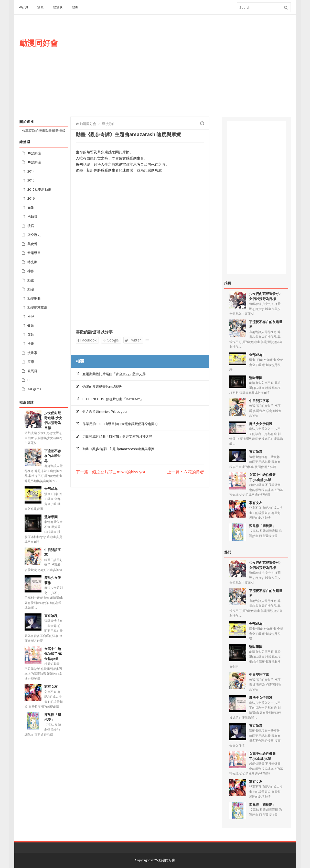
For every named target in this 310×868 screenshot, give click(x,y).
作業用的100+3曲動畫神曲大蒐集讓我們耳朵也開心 (120, 424)
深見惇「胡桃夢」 (53, 717)
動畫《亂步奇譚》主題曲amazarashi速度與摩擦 (118, 449)
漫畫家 (32, 353)
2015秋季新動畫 (39, 189)
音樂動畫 (34, 253)
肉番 (31, 208)
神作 (31, 271)
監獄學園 (51, 517)
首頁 (24, 7)
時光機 (32, 262)
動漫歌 (58, 7)
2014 (31, 171)
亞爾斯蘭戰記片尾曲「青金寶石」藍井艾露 (114, 374)
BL (29, 380)
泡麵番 (32, 216)
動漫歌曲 (34, 298)
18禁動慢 (34, 153)
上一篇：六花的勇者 (186, 472)
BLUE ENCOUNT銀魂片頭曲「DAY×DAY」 (113, 399)
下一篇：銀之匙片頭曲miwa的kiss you (111, 472)
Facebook (87, 340)
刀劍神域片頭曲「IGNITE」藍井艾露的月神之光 (117, 436)
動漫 (31, 289)
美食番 (32, 244)
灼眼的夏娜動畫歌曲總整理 (102, 386)
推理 (31, 316)
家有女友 (51, 687)
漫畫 (41, 7)
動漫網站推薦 (37, 307)
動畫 (75, 7)
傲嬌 (31, 325)
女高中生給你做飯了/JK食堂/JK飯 (53, 654)
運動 (31, 335)
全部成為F (52, 489)
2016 (31, 198)
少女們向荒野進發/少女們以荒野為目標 (53, 420)
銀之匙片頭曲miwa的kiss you (105, 412)
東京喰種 (51, 616)
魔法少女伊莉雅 (261, 424)
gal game (34, 389)
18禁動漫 (34, 162)
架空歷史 (34, 235)
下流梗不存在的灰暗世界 (53, 456)
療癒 (31, 362)
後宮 (31, 226)
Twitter (133, 340)
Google (111, 340)
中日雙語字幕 (259, 401)
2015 (31, 180)
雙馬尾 (32, 371)
